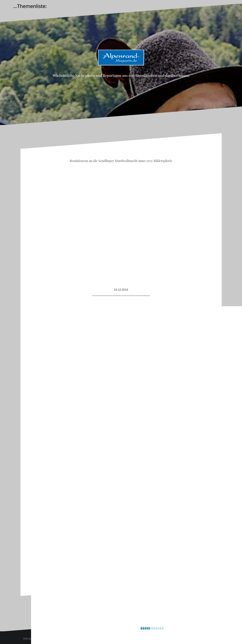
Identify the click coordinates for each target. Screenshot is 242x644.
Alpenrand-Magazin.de (121, 68)
